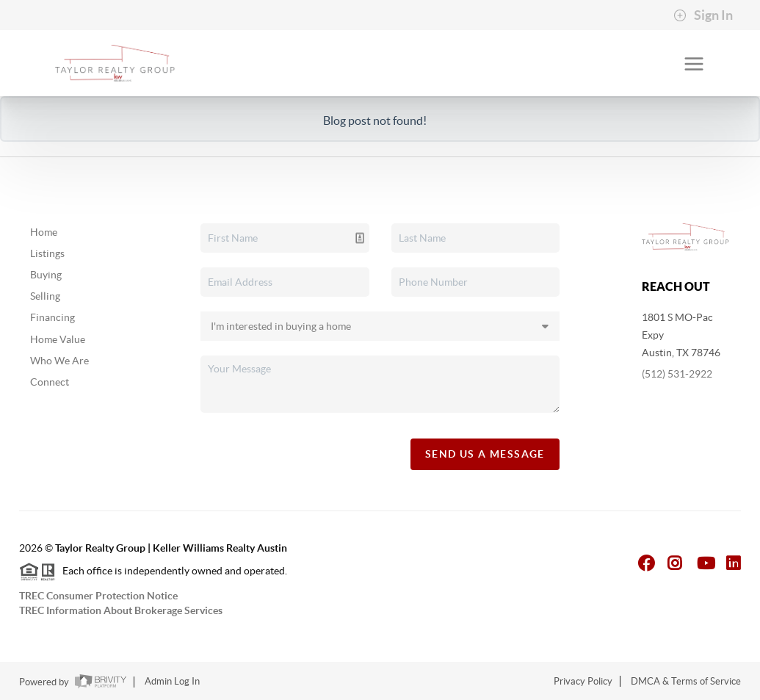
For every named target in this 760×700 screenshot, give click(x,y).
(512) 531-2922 (677, 374)
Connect (50, 382)
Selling (45, 296)
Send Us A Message (485, 454)
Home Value (58, 339)
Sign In (703, 15)
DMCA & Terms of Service (686, 681)
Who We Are (59, 361)
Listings (47, 253)
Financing (53, 317)
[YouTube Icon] (706, 563)
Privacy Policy (583, 681)
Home (44, 232)
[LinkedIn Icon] (734, 563)
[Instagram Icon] (675, 563)
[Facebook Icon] (647, 563)
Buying (46, 275)
